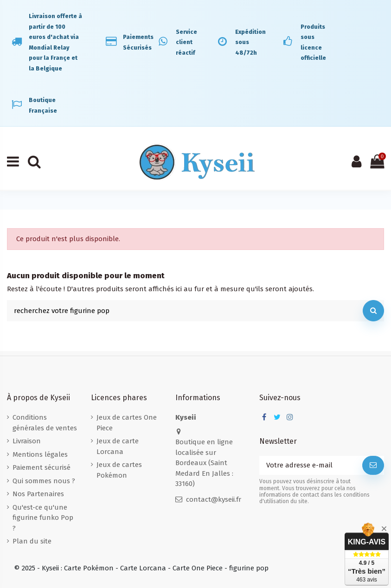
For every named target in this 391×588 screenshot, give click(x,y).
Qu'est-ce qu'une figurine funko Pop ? (43, 518)
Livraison (27, 441)
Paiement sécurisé (42, 467)
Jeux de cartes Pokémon (119, 470)
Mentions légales (40, 454)
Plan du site (32, 541)
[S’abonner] (373, 465)
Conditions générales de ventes (45, 423)
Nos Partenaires (38, 494)
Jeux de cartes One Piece (127, 423)
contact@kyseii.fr (214, 499)
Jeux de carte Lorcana (118, 446)
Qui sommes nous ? (44, 481)
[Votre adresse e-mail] (311, 465)
